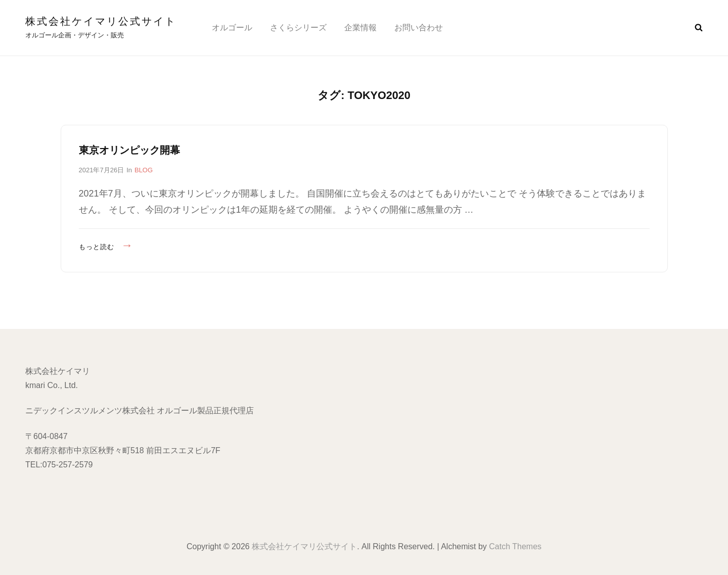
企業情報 (360, 28)
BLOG (144, 170)
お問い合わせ (419, 28)
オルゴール (232, 28)
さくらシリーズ (298, 28)
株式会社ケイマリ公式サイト (101, 21)
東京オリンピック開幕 (129, 150)
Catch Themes (515, 546)
